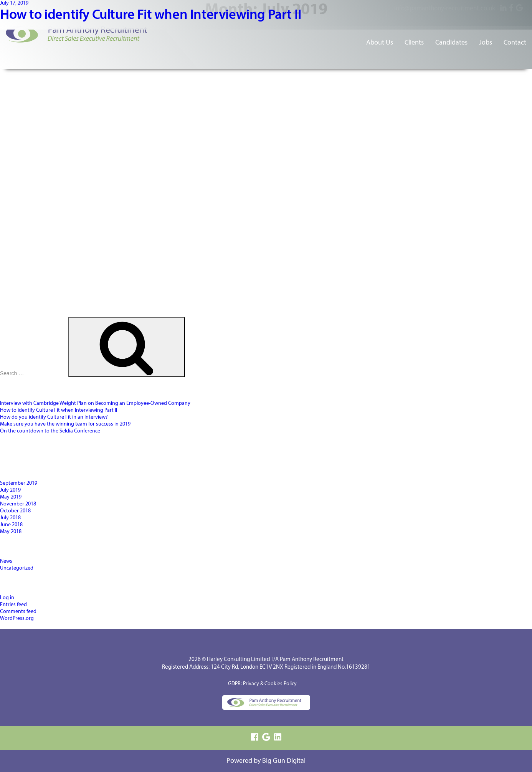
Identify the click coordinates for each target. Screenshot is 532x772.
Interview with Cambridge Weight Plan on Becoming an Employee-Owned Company (95, 403)
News (6, 561)
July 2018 (10, 518)
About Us (380, 43)
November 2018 (18, 504)
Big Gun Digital (284, 761)
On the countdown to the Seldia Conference (50, 431)
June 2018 (11, 525)
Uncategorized (17, 568)
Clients (414, 43)
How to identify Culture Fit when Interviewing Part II (151, 15)
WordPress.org (17, 619)
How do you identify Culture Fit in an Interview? (54, 417)
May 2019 (11, 497)
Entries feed (13, 605)
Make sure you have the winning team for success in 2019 (65, 424)
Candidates (451, 43)
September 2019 (19, 483)
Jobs (486, 43)
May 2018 (11, 532)
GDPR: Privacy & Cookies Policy (262, 684)
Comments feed (18, 612)
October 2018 (15, 511)
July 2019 (10, 490)
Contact (515, 43)
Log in (7, 598)
